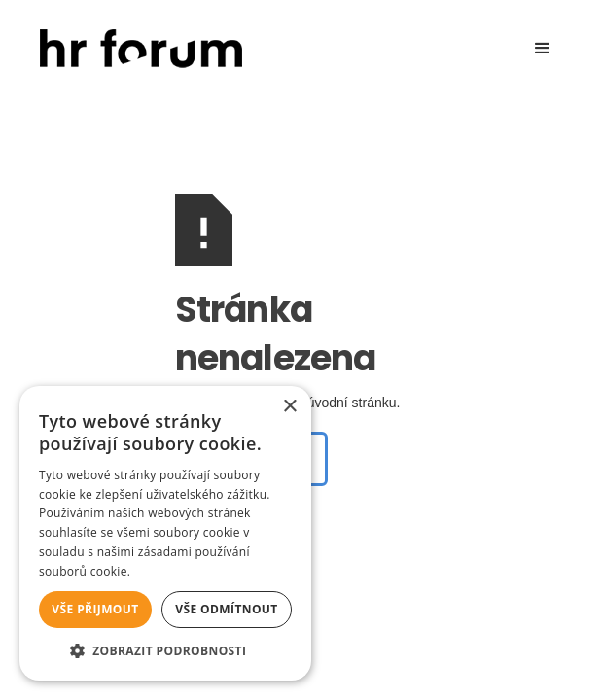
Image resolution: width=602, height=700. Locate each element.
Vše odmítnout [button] (226, 609)
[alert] (165, 533)
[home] (136, 49)
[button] (543, 49)
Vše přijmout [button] (95, 609)
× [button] (289, 407)
